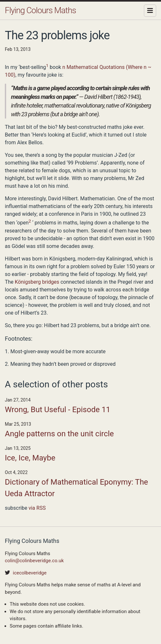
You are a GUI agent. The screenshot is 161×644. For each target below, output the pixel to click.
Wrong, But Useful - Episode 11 (58, 410)
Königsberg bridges (37, 282)
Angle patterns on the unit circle (59, 434)
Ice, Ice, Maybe (30, 458)
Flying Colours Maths (40, 10)
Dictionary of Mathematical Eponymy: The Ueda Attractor (76, 488)
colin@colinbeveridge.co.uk (34, 561)
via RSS (37, 508)
